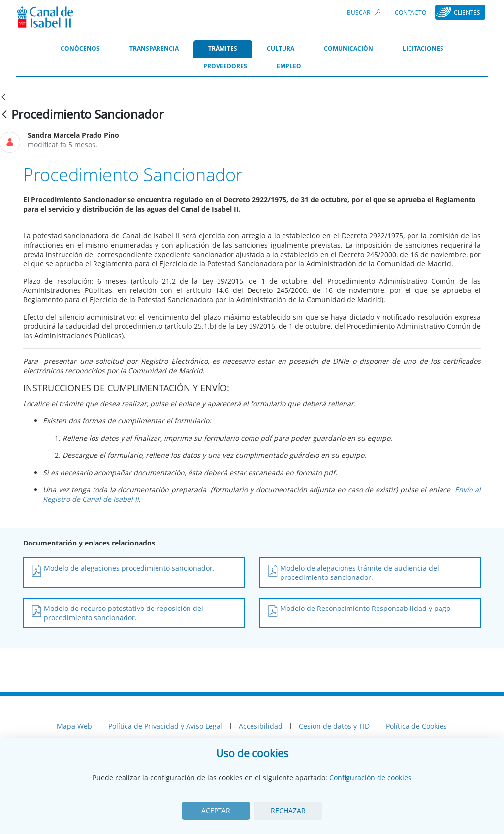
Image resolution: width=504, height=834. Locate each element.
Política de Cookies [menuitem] (416, 726)
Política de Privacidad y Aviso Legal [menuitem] (165, 726)
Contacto (410, 13)
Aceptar (216, 811)
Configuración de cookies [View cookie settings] (370, 778)
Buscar (365, 12)
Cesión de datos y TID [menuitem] (334, 726)
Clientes (467, 13)
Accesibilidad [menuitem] (261, 726)
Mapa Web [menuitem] (74, 726)
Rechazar (288, 811)
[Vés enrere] (4, 115)
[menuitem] (80, 49)
